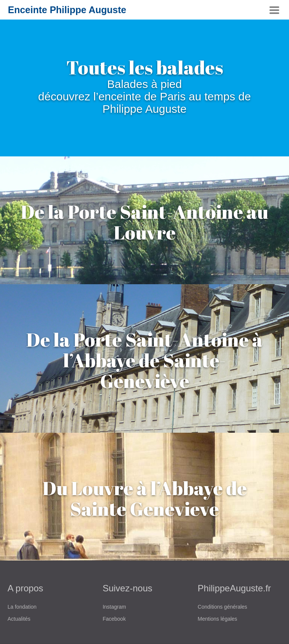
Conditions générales (222, 607)
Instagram (114, 607)
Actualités (19, 619)
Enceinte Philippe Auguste (67, 10)
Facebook (114, 619)
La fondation (22, 607)
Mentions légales (217, 619)
